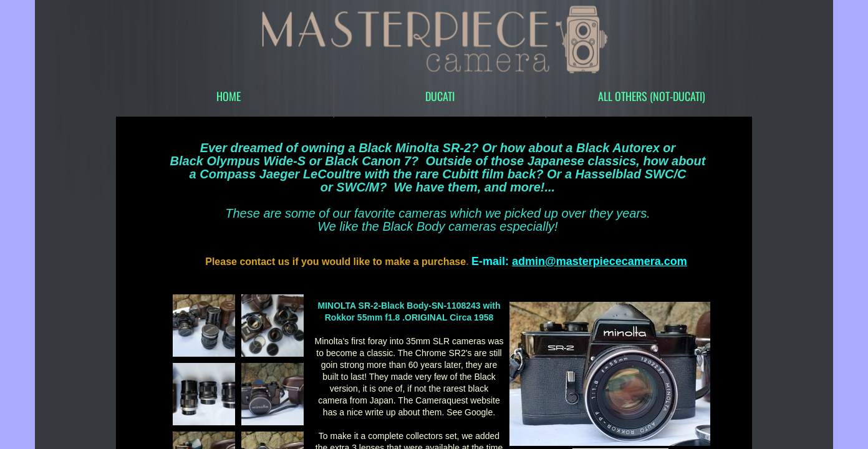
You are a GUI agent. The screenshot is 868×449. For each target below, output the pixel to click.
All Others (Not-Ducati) (652, 96)
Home (229, 96)
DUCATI (440, 96)
